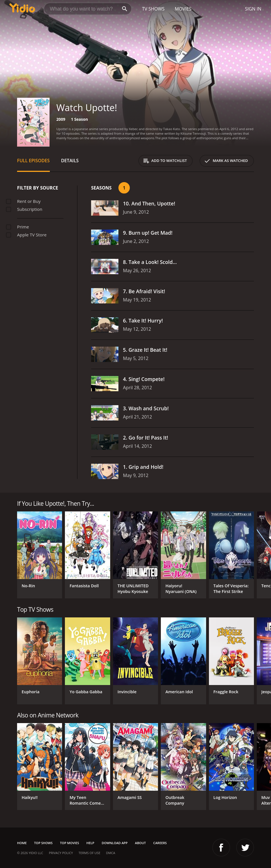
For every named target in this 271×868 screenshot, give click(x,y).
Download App (115, 843)
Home (22, 843)
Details (70, 161)
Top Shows (43, 843)
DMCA (110, 853)
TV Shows (153, 9)
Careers (160, 843)
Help (91, 843)
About (140, 843)
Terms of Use (89, 853)
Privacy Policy (61, 853)
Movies (183, 9)
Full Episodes (33, 161)
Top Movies (70, 843)
